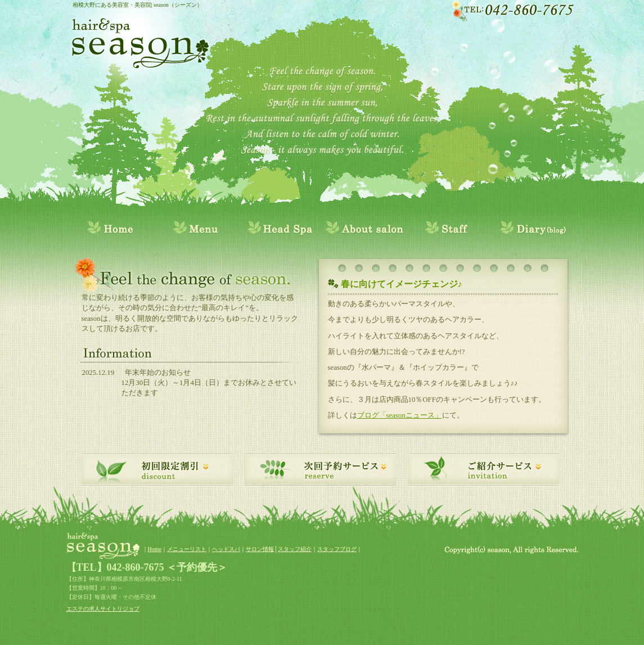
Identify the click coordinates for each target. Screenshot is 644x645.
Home (155, 549)
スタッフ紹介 (295, 549)
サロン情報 (260, 549)
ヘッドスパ (226, 549)
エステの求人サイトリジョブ (103, 609)
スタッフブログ (337, 549)
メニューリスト (187, 549)
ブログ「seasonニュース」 (400, 415)
